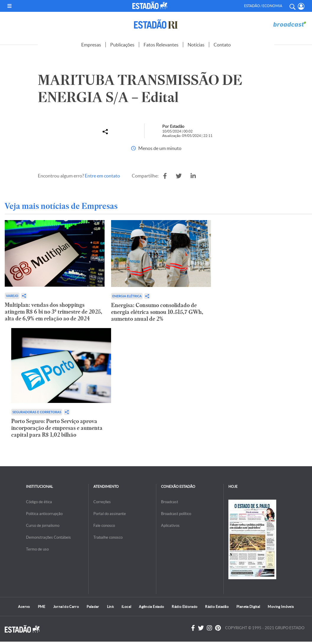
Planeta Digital (248, 607)
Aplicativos (170, 526)
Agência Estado (151, 607)
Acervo (24, 607)
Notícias (196, 45)
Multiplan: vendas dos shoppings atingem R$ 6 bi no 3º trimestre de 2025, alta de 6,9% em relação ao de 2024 (53, 312)
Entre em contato (102, 176)
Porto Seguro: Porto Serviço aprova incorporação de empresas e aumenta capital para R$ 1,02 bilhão (57, 428)
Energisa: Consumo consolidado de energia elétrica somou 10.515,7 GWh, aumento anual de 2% (157, 312)
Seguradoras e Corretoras (37, 412)
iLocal (126, 607)
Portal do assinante (110, 514)
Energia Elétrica (127, 296)
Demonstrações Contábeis (48, 537)
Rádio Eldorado (185, 607)
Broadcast (170, 502)
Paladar (93, 607)
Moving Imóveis (281, 607)
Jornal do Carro (66, 607)
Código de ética (39, 502)
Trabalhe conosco (108, 537)
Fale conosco (104, 526)
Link (110, 607)
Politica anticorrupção (44, 514)
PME (42, 607)
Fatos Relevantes (161, 45)
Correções (102, 502)
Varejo (12, 296)
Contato (222, 45)
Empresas (91, 45)
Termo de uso (37, 549)
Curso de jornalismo (43, 526)
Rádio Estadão (217, 607)
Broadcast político (176, 514)
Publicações (122, 45)
